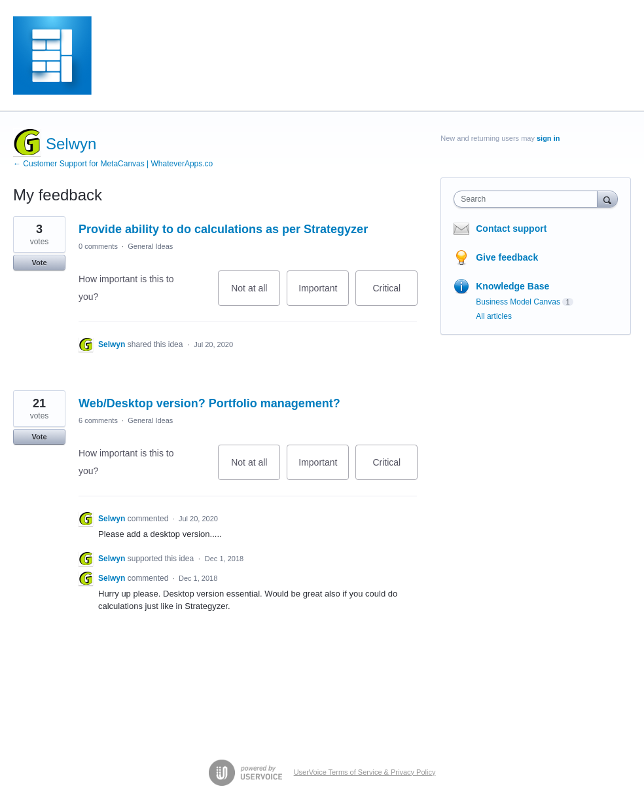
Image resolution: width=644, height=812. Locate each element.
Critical (395, 294)
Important (324, 294)
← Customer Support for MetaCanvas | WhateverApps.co (113, 164)
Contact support (511, 229)
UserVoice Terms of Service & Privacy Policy (365, 772)
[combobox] (528, 199)
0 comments (98, 246)
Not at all (256, 294)
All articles (494, 316)
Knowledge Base (512, 286)
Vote (39, 263)
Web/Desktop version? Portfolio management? (209, 403)
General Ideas (150, 246)
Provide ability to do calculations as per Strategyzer (223, 229)
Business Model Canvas (518, 302)
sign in (548, 138)
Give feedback (507, 257)
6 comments (98, 420)
